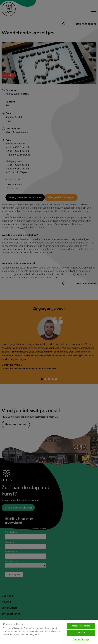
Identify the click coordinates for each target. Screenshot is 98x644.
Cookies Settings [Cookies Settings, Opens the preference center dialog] (81, 639)
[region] (49, 632)
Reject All (81, 633)
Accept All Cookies (81, 626)
